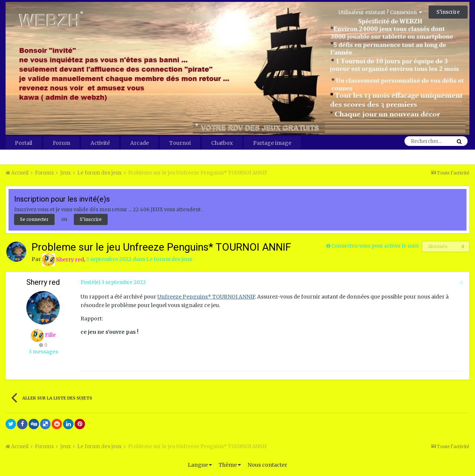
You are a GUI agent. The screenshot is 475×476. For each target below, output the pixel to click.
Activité (100, 143)
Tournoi (180, 143)
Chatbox (222, 143)
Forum (61, 143)
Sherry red (43, 282)
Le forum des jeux (169, 260)
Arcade (140, 143)
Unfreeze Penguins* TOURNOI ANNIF (206, 297)
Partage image (272, 143)
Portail (24, 143)
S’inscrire (448, 12)
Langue (200, 465)
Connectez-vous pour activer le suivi (375, 246)
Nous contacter (267, 465)
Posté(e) (113, 282)
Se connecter (34, 219)
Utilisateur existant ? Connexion (380, 12)
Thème (230, 465)
